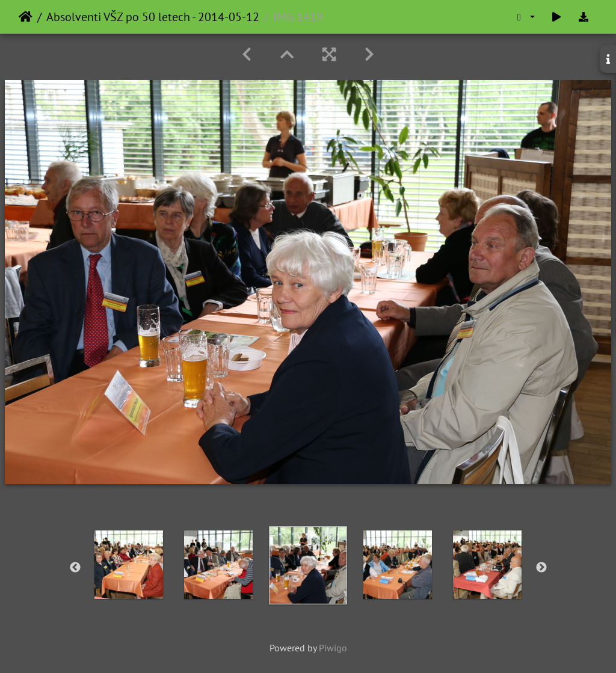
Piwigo (333, 648)
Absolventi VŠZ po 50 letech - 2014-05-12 (153, 17)
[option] (129, 565)
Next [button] (541, 568)
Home (26, 17)
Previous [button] (75, 568)
